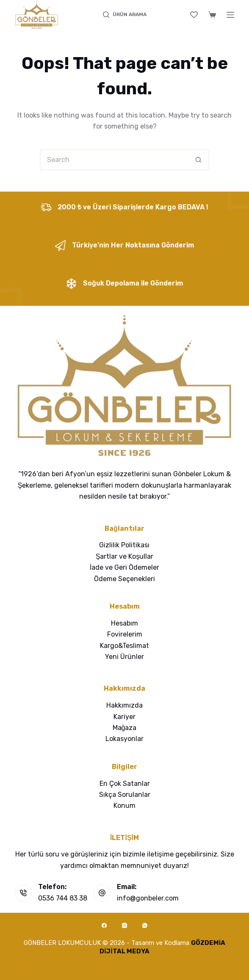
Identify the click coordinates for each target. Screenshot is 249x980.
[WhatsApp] (145, 925)
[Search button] (199, 160)
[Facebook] (104, 925)
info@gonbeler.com (148, 898)
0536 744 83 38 (63, 898)
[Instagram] (125, 925)
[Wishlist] (194, 15)
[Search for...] (114, 160)
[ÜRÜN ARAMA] (125, 15)
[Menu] (230, 15)
